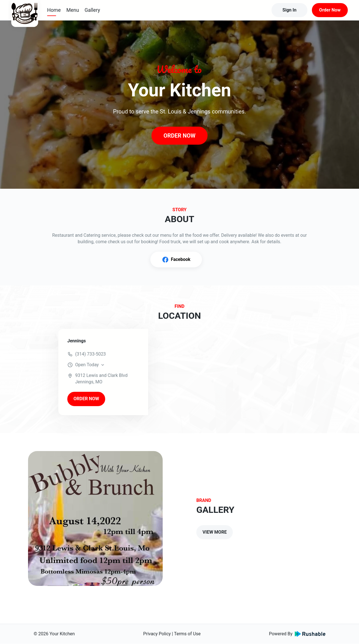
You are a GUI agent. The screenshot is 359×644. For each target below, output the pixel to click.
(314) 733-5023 (90, 354)
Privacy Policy (157, 634)
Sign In (289, 10)
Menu (73, 10)
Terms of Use (187, 634)
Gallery (92, 10)
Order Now (330, 10)
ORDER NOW (179, 136)
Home (54, 10)
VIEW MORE (215, 532)
